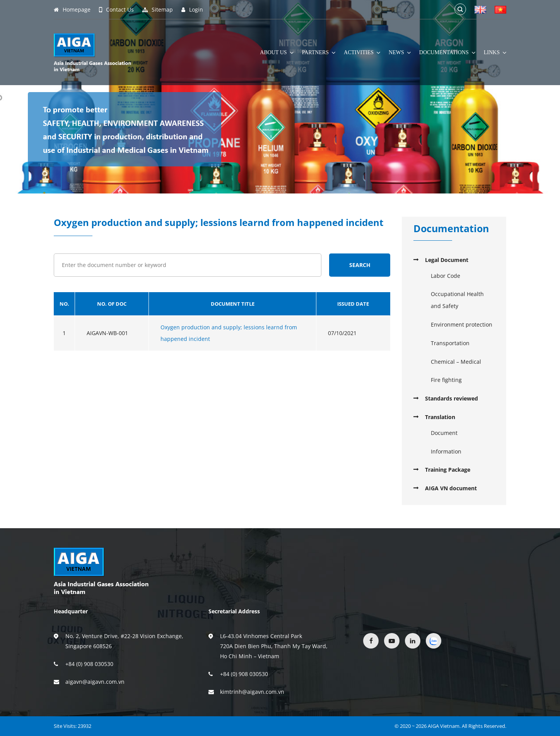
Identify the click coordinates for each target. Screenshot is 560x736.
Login (192, 10)
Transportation (450, 343)
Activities (362, 53)
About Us (277, 53)
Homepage (72, 10)
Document (444, 433)
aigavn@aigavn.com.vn (95, 682)
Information (446, 451)
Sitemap (158, 10)
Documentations (447, 53)
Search (360, 265)
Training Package (448, 470)
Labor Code (446, 276)
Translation (440, 417)
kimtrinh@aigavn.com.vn (252, 692)
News (400, 53)
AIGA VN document (451, 488)
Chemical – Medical (456, 362)
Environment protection (462, 324)
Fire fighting (446, 380)
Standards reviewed (452, 398)
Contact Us (116, 10)
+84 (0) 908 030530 (89, 664)
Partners (319, 53)
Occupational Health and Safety (457, 300)
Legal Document (447, 260)
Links (495, 53)
